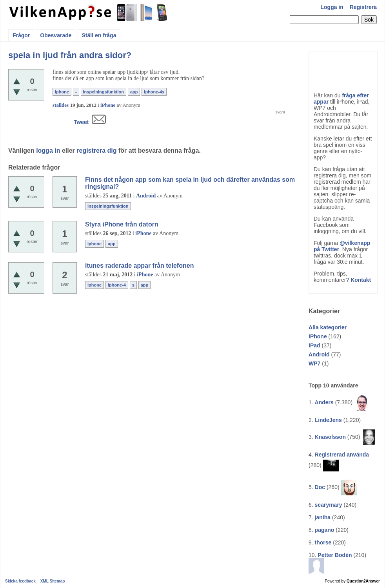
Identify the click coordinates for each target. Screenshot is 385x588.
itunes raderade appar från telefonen (139, 266)
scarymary (329, 505)
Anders (324, 402)
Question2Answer (363, 581)
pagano (325, 530)
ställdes (61, 105)
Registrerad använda (342, 455)
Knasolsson (330, 437)
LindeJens (328, 420)
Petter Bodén (335, 555)
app (134, 92)
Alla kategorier (328, 327)
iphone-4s (154, 92)
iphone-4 (117, 285)
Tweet (81, 122)
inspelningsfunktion (104, 92)
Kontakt (361, 280)
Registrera (363, 7)
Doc (320, 487)
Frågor (21, 35)
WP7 (314, 363)
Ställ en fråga (99, 35)
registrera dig (96, 151)
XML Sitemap (53, 581)
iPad (314, 345)
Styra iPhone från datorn (122, 224)
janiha (323, 517)
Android (319, 354)
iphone (62, 92)
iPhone (318, 336)
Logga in (332, 7)
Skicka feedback (20, 581)
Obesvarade (56, 35)
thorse (323, 542)
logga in (48, 151)
